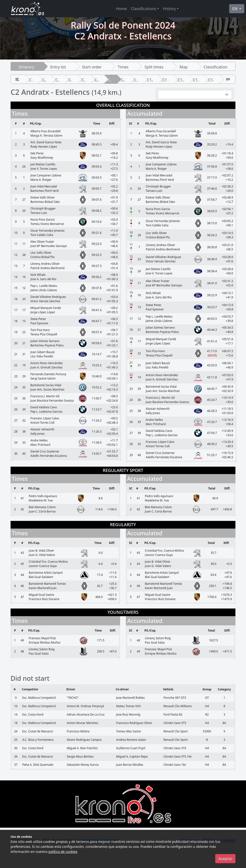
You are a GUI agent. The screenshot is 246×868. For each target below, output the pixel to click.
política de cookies (63, 852)
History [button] (169, 9)
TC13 (195, 80)
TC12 (180, 80)
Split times (154, 67)
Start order (92, 67)
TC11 (165, 80)
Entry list (58, 67)
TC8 (122, 80)
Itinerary (26, 67)
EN (235, 9)
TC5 (83, 80)
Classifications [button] (143, 9)
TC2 (43, 80)
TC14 (211, 80)
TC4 (70, 80)
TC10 (149, 80)
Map (183, 67)
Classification (215, 67)
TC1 (31, 80)
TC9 (135, 80)
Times (123, 67)
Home (122, 9)
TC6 (96, 80)
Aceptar (225, 859)
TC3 (57, 80)
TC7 (109, 80)
